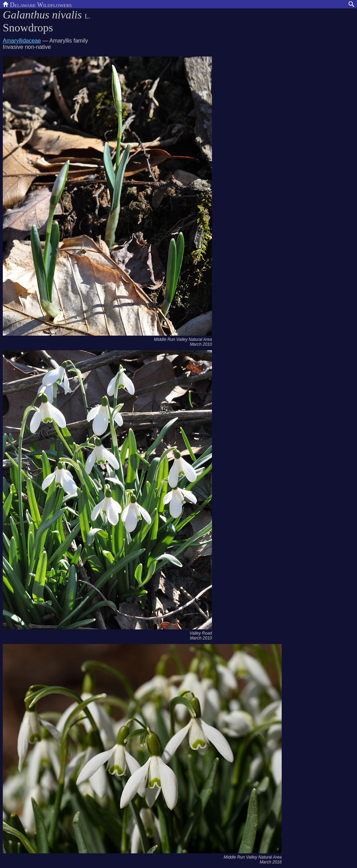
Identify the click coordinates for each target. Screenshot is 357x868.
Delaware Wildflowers (37, 4)
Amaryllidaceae (22, 41)
